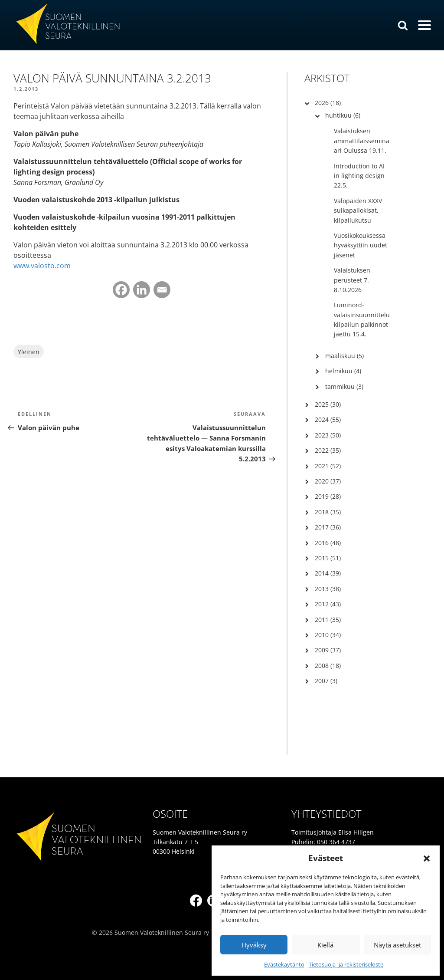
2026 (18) (328, 103)
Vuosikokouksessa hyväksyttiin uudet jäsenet (361, 245)
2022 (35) (328, 450)
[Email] (162, 290)
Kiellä (325, 945)
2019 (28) (328, 496)
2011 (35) (328, 620)
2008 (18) (328, 666)
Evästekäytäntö (284, 964)
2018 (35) (328, 512)
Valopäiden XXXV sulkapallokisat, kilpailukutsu (358, 210)
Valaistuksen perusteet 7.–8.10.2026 (353, 280)
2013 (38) (328, 589)
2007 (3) (326, 681)
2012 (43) (328, 604)
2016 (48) (328, 543)
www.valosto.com (42, 266)
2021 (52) (328, 466)
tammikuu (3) (344, 386)
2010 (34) (328, 635)
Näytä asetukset (397, 945)
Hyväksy (254, 945)
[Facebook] (121, 290)
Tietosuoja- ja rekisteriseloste (346, 964)
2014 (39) (328, 573)
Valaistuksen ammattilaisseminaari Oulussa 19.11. (362, 141)
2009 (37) (328, 650)
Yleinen (29, 352)
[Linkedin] (142, 290)
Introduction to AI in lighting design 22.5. (359, 176)
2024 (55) (328, 419)
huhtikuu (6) (343, 115)
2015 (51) (328, 558)
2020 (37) (328, 481)
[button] (427, 858)
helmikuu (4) (343, 371)
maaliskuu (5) (344, 356)
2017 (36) (328, 527)
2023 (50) (328, 435)
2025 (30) (328, 404)
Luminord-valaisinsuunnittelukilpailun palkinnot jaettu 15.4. (362, 319)
